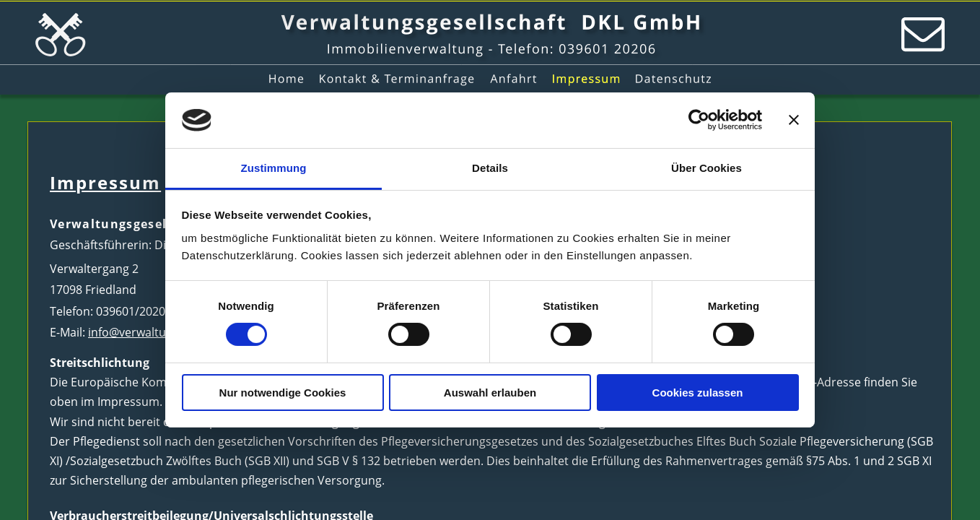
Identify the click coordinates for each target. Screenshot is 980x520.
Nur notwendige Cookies (283, 393)
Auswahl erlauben (490, 393)
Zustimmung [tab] (274, 168)
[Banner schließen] (794, 120)
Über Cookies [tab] (706, 168)
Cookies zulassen (698, 393)
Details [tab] (490, 168)
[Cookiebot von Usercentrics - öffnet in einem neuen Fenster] (699, 120)
